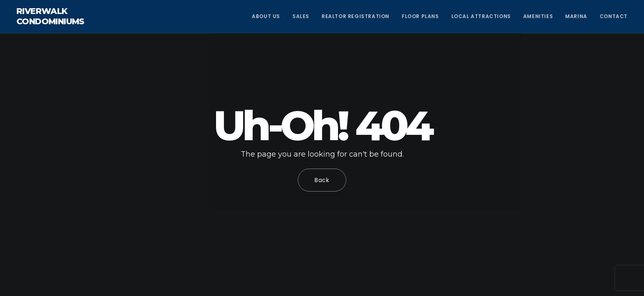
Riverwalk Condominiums (50, 16)
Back (322, 180)
